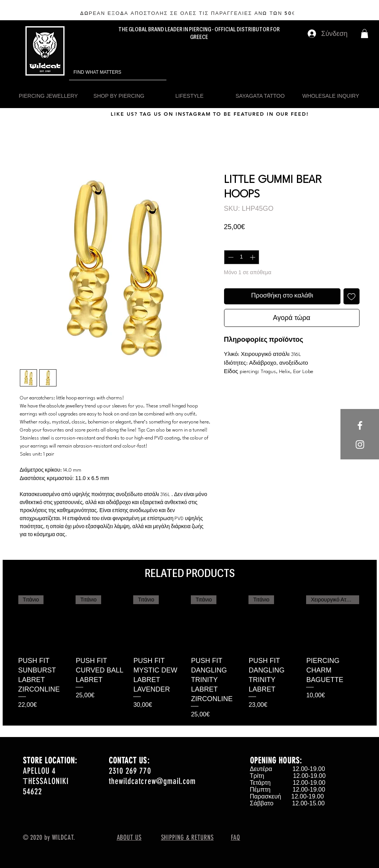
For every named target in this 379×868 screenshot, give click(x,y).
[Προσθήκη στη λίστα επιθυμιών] (352, 296)
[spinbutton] (242, 257)
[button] (364, 34)
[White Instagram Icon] (360, 445)
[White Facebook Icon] (360, 425)
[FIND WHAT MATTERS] (107, 72)
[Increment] (253, 257)
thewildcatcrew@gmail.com (152, 781)
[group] (190, 657)
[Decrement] (230, 257)
